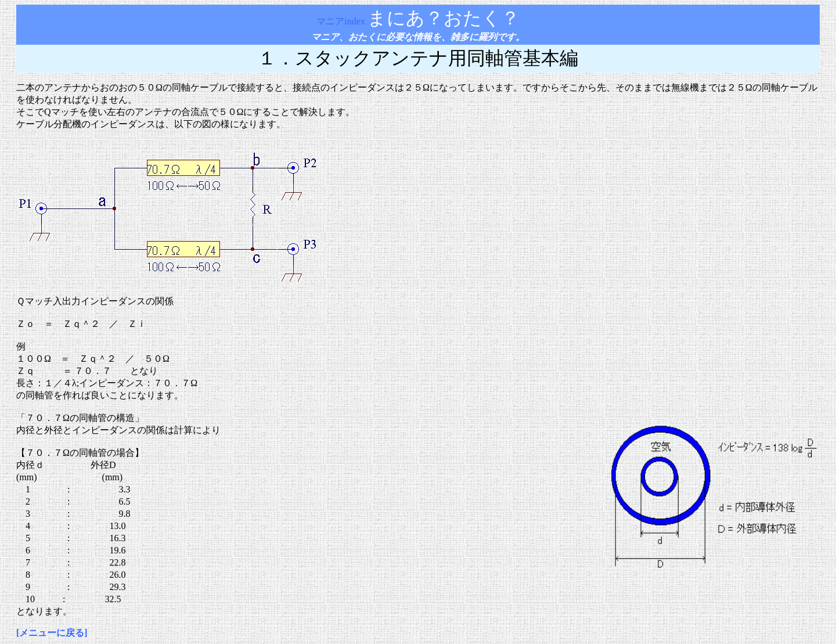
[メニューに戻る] (52, 633)
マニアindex (342, 21)
